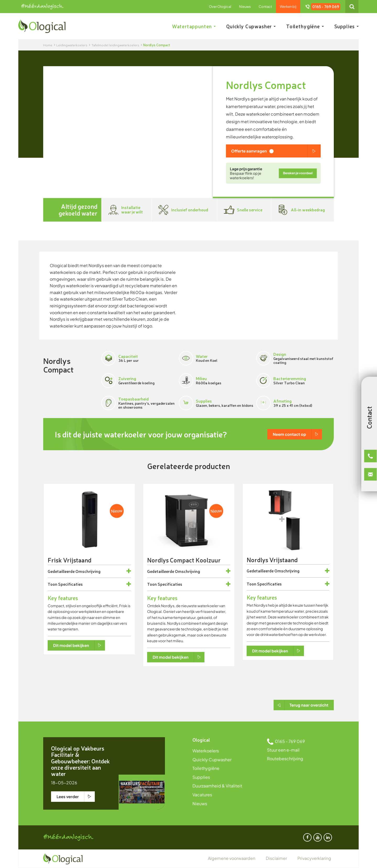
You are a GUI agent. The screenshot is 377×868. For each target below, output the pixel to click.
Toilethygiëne (305, 26)
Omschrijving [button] (88, 571)
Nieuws (245, 7)
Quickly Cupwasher (251, 26)
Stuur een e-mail (283, 750)
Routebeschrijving (285, 759)
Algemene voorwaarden (232, 858)
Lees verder (68, 796)
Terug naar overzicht (309, 705)
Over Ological (220, 7)
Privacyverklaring (314, 858)
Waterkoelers (206, 751)
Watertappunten (194, 26)
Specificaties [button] (70, 584)
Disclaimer (276, 858)
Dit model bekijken (71, 645)
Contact (265, 7)
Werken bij (288, 7)
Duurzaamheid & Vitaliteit (217, 786)
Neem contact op (289, 434)
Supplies (346, 26)
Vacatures (202, 795)
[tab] (89, 571)
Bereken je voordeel (298, 173)
